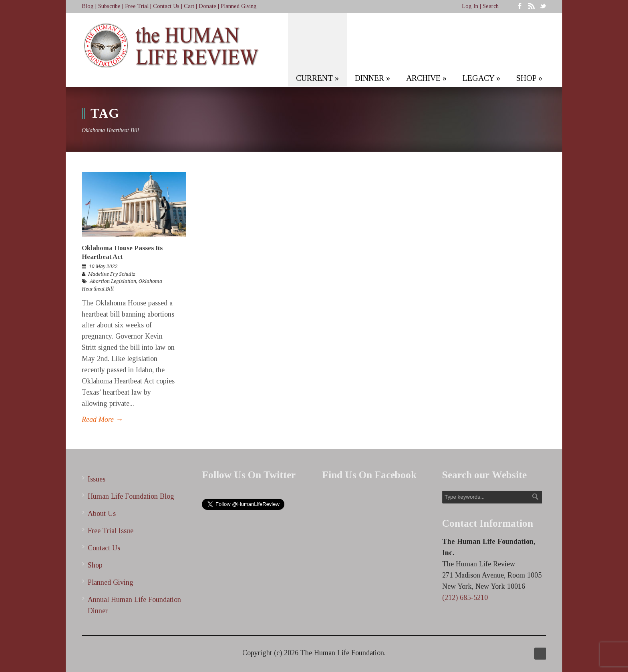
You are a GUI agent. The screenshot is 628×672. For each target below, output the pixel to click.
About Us (102, 514)
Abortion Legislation (113, 281)
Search (491, 6)
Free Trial (137, 6)
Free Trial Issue (111, 531)
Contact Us (166, 6)
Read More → (102, 419)
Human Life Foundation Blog (131, 496)
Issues (97, 479)
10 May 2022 (103, 267)
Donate (207, 6)
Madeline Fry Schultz (112, 274)
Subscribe (109, 6)
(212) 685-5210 (465, 598)
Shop (95, 565)
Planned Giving (239, 6)
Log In (470, 6)
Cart (189, 6)
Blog (88, 6)
